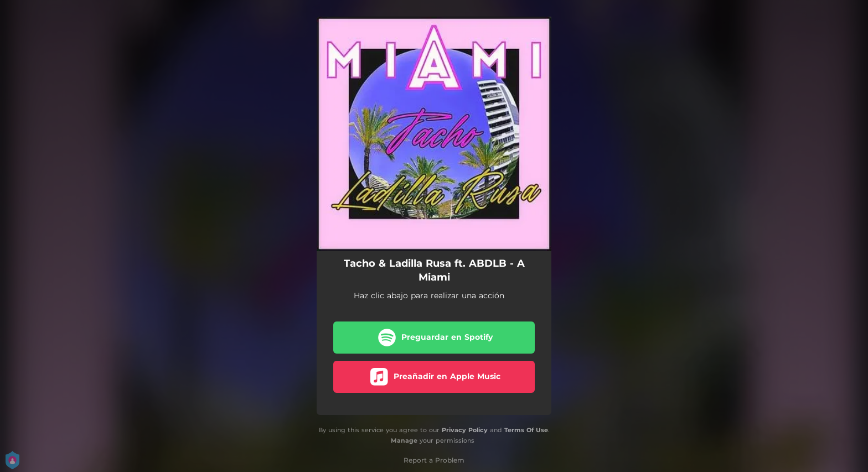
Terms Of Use (526, 430)
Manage (404, 440)
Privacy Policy (465, 430)
